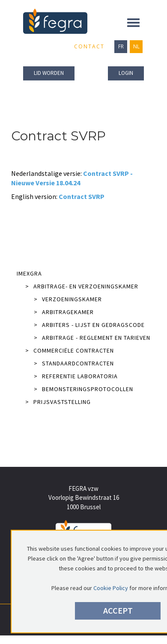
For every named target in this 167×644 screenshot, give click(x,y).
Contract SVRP (82, 196)
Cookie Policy (111, 588)
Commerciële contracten (70, 350)
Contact (89, 46)
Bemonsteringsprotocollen (83, 389)
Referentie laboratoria (76, 376)
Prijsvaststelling (58, 402)
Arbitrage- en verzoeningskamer (82, 286)
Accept (118, 610)
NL (136, 46)
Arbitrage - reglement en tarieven (92, 338)
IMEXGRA (29, 273)
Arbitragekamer (64, 312)
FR (121, 46)
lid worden (49, 73)
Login (126, 73)
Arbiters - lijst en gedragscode (89, 325)
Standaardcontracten (74, 363)
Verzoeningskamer (68, 299)
